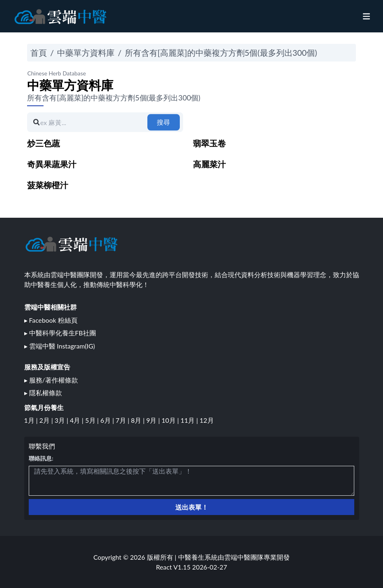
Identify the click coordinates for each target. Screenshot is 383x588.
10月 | (171, 420)
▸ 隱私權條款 (43, 393)
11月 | (190, 420)
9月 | (154, 420)
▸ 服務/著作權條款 (51, 380)
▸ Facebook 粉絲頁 (51, 320)
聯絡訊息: (41, 458)
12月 (206, 420)
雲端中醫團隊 (244, 557)
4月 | (77, 420)
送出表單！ (192, 507)
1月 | (32, 420)
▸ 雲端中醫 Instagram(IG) (60, 346)
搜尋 (163, 122)
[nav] (366, 16)
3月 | (62, 420)
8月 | (139, 420)
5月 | (93, 420)
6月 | (108, 420)
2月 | (47, 420)
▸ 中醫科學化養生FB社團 (60, 333)
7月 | (123, 420)
